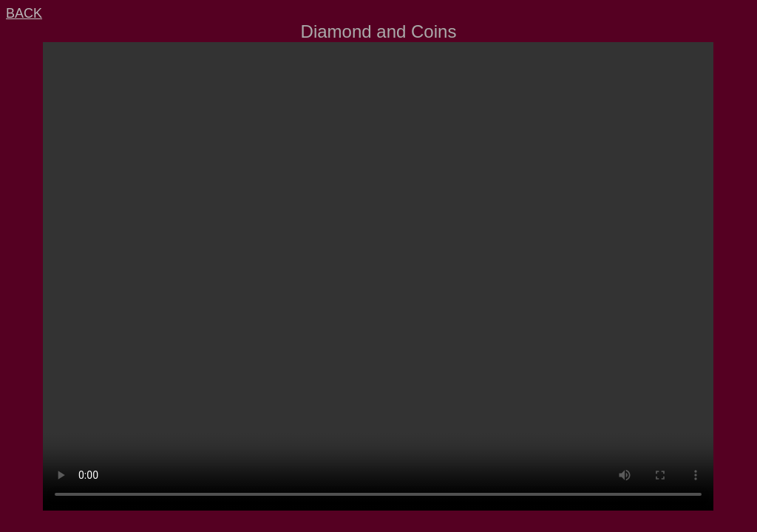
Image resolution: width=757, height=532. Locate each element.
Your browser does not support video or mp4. (378, 276)
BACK (24, 13)
